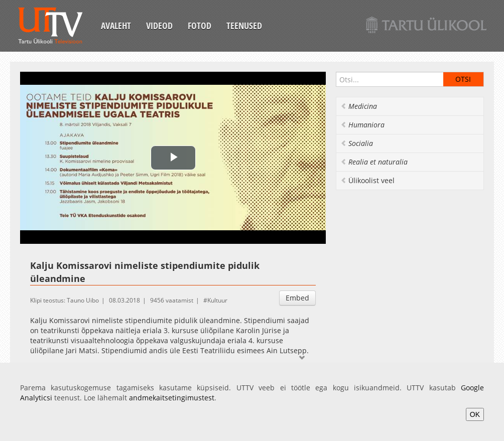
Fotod (200, 26)
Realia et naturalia (374, 162)
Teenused (244, 26)
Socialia (357, 143)
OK (475, 414)
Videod (159, 26)
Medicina (359, 106)
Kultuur (217, 300)
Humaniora (362, 125)
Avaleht (116, 26)
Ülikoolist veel (367, 180)
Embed (297, 298)
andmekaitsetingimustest (172, 398)
